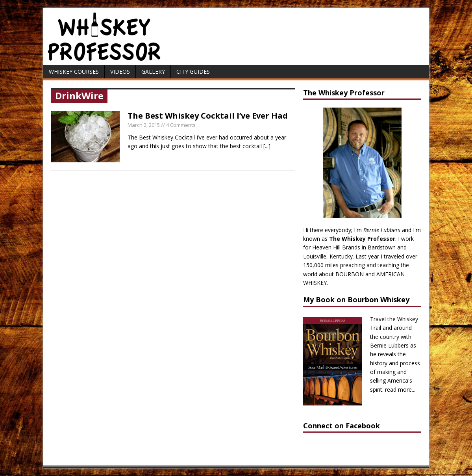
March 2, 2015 (144, 125)
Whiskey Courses (74, 72)
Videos (120, 72)
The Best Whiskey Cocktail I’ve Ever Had (208, 116)
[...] (267, 146)
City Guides (193, 72)
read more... (400, 390)
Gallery (153, 72)
